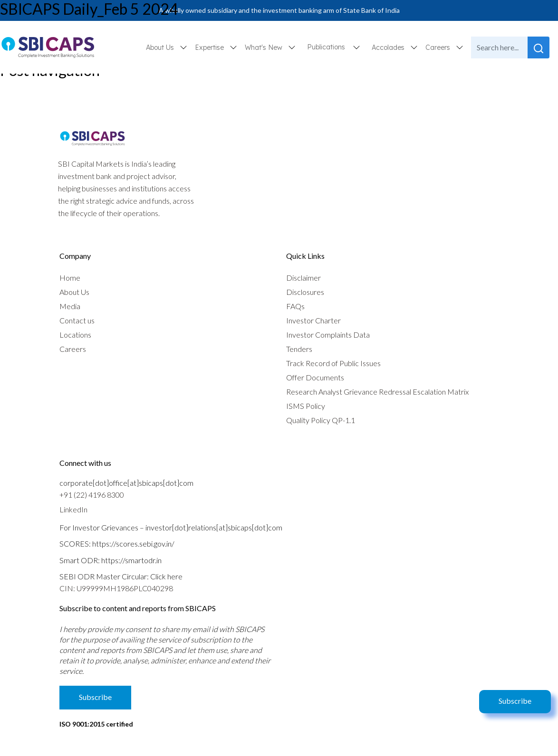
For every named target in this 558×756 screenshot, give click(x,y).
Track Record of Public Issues (333, 363)
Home (70, 278)
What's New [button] (265, 47)
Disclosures (305, 292)
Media (70, 306)
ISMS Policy (306, 406)
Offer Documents (315, 377)
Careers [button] (439, 47)
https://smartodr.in (131, 560)
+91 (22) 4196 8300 (92, 495)
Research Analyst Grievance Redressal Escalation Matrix (377, 392)
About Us (74, 292)
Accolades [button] (389, 47)
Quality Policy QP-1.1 (321, 420)
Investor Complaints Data (328, 335)
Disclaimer (303, 278)
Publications (326, 47)
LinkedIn (73, 509)
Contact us (77, 320)
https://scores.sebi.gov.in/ (133, 543)
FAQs (295, 306)
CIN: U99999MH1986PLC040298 (116, 588)
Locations (75, 335)
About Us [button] (161, 47)
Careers (73, 349)
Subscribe (515, 701)
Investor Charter (313, 320)
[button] (356, 47)
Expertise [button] (210, 47)
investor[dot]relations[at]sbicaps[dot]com (214, 527)
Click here (166, 576)
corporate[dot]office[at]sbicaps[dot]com (126, 483)
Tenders (299, 349)
